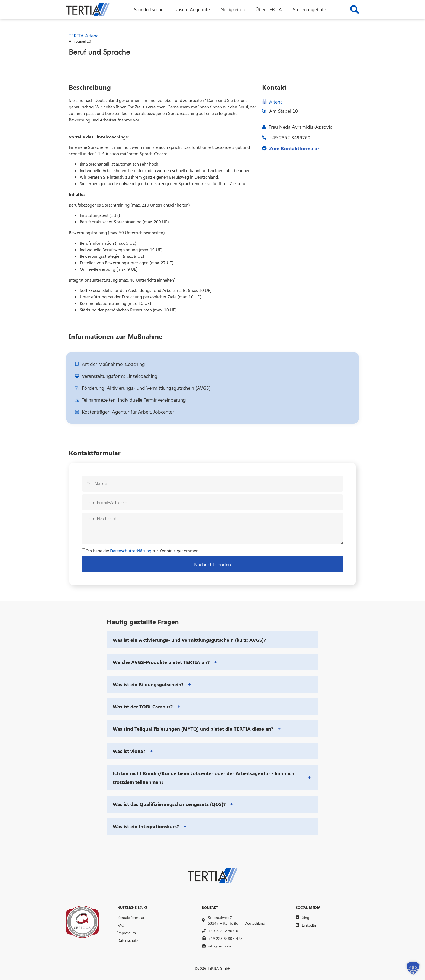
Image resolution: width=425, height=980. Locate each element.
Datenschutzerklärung (131, 551)
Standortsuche (149, 9)
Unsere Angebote (192, 9)
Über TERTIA (269, 9)
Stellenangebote (309, 9)
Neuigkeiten (233, 9)
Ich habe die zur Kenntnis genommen (142, 551)
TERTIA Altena (84, 36)
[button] (213, 640)
